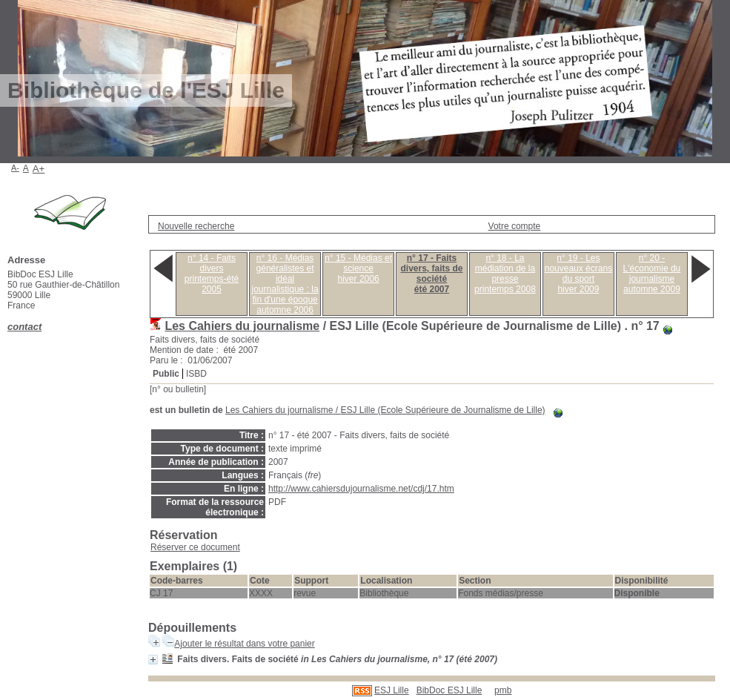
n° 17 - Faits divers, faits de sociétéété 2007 (431, 274)
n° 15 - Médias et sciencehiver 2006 (358, 268)
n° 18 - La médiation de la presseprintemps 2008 (505, 274)
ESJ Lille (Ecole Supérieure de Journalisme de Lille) (442, 410)
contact (24, 327)
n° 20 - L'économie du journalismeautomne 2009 (652, 274)
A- (15, 168)
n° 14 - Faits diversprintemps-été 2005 (212, 274)
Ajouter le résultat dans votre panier (244, 644)
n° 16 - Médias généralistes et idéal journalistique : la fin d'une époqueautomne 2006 (285, 284)
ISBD (196, 374)
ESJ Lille (392, 690)
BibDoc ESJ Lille (449, 690)
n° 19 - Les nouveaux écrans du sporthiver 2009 (578, 274)
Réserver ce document (195, 547)
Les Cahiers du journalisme (242, 326)
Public (166, 374)
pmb (503, 690)
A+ (39, 169)
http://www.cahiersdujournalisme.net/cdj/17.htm (361, 489)
